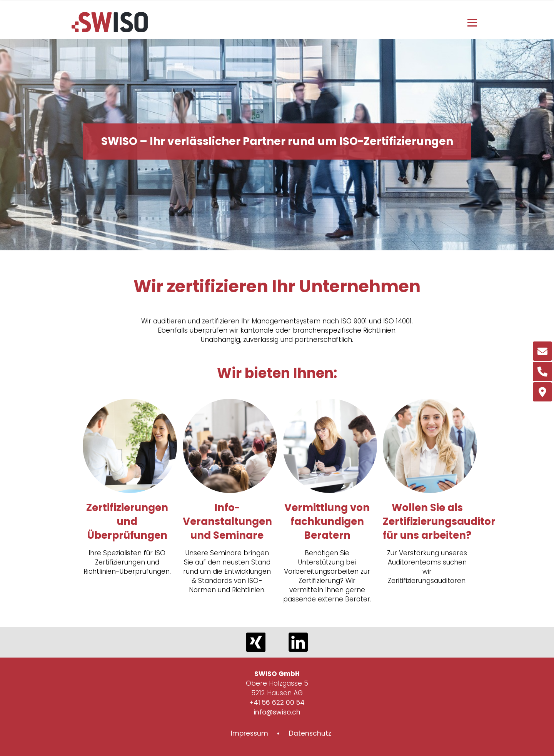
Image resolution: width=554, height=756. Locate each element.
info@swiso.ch (277, 712)
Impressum (249, 733)
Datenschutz (310, 733)
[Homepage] (110, 30)
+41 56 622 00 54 (277, 703)
